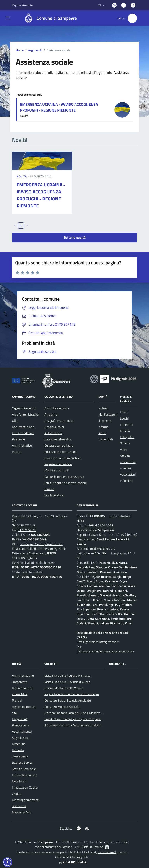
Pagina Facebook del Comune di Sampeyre (72, 694)
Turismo (49, 489)
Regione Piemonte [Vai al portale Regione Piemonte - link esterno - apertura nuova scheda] (22, 5)
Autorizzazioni (53, 433)
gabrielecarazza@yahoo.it (102, 642)
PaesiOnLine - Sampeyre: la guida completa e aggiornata (81, 719)
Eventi (124, 412)
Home (20, 50)
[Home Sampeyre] (49, 18)
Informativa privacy (24, 775)
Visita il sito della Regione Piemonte (67, 675)
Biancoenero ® (107, 852)
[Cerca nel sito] (132, 18)
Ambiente (51, 414)
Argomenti (35, 50)
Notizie (103, 408)
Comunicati (106, 439)
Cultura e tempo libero (59, 445)
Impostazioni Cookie (25, 787)
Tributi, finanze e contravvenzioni (65, 483)
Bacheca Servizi (22, 763)
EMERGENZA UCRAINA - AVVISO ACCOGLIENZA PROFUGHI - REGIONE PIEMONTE (59, 107)
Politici (16, 452)
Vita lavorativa (54, 495)
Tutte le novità (75, 237)
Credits (16, 794)
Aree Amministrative (25, 414)
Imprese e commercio (58, 464)
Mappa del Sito (22, 812)
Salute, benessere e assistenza (64, 477)
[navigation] (8, 18)
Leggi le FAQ (20, 719)
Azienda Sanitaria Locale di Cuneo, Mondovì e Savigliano (81, 713)
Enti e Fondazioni (23, 433)
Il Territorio (127, 425)
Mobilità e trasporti (57, 470)
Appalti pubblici (54, 427)
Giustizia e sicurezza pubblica (63, 458)
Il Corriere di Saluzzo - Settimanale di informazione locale (81, 725)
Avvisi (102, 433)
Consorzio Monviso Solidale (62, 707)
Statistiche (19, 806)
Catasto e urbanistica (58, 439)
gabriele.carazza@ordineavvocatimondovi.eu (105, 651)
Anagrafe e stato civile (59, 421)
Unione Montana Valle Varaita (64, 688)
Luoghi (124, 418)
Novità (22, 176)
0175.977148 (26, 525)
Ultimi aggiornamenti (26, 800)
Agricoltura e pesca (57, 408)
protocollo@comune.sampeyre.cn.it (43, 549)
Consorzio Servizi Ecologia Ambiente (68, 700)
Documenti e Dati (23, 427)
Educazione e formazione (60, 452)
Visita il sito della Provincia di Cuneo (67, 682)
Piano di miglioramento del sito (24, 707)
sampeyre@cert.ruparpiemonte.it (41, 544)
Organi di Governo (24, 408)
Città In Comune (93, 847)
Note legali (19, 781)
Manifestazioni (108, 414)
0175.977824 (27, 530)
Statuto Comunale (24, 769)
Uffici (15, 421)
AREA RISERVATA (72, 862)
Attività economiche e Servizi (128, 462)
